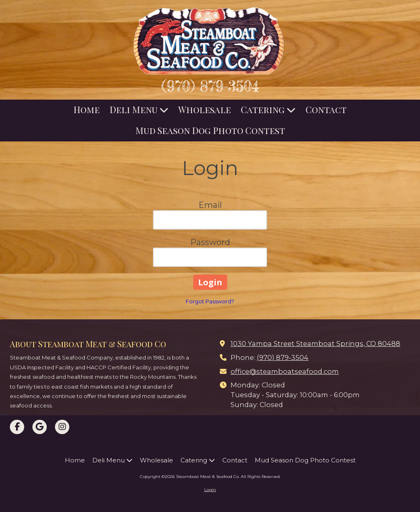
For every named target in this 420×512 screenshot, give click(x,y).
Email (210, 205)
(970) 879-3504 (210, 86)
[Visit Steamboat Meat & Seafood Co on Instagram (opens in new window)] (62, 427)
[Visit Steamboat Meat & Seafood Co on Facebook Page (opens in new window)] (17, 427)
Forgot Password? (210, 301)
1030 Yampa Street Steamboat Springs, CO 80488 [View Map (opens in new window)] (315, 344)
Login (210, 490)
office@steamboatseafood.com (285, 371)
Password (210, 242)
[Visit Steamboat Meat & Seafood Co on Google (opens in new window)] (40, 427)
